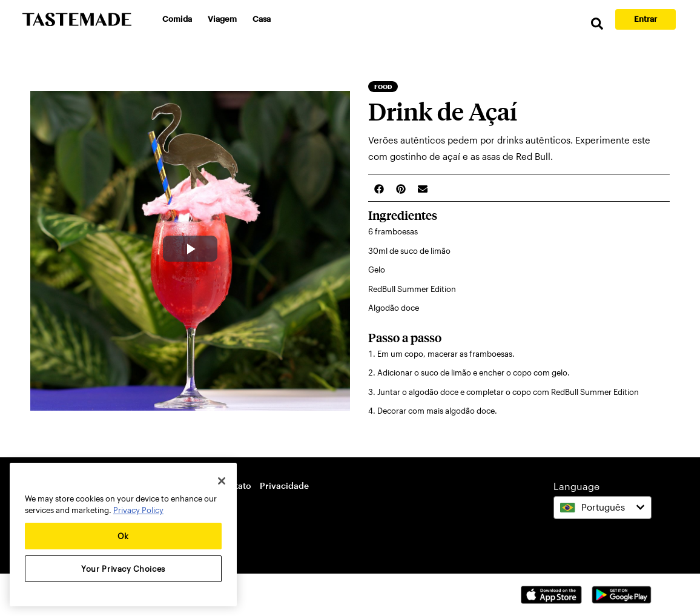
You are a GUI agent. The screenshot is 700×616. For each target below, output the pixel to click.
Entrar (646, 19)
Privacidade (284, 485)
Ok (123, 536)
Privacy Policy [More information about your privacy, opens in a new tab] (138, 510)
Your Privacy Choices (123, 569)
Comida (177, 19)
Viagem (222, 19)
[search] (597, 24)
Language (576, 486)
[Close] (222, 481)
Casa (262, 19)
